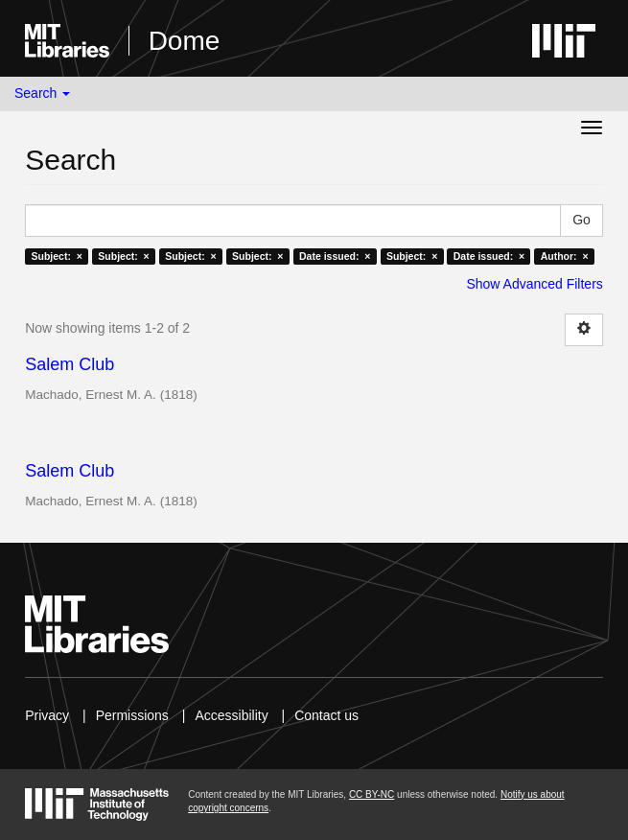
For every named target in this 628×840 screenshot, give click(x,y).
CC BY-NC (372, 794)
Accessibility (231, 715)
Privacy (47, 715)
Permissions (132, 715)
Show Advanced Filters (534, 284)
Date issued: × (335, 256)
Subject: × (56, 256)
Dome (185, 41)
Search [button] (42, 93)
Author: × (565, 256)
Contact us (326, 715)
